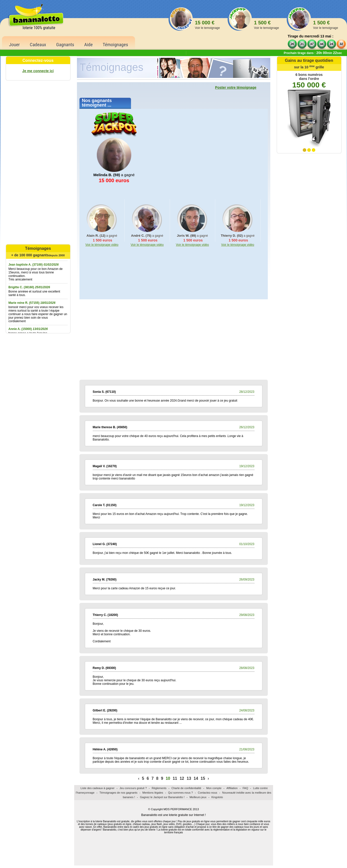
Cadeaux (38, 45)
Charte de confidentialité (186, 788)
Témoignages (116, 45)
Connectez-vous (38, 60)
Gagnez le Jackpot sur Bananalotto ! (162, 797)
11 (175, 778)
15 (203, 778)
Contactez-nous (208, 793)
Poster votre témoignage (236, 87)
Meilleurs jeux (198, 797)
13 (189, 778)
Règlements (159, 788)
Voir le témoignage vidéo (102, 245)
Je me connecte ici (38, 71)
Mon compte (214, 788)
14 (196, 778)
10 (168, 778)
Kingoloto (217, 797)
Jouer (14, 45)
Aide (89, 45)
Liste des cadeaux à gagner (97, 788)
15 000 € (207, 25)
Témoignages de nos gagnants (118, 793)
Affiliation (232, 788)
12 (182, 778)
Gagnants (65, 45)
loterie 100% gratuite (39, 28)
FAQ (245, 788)
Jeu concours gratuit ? (133, 788)
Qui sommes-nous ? (181, 793)
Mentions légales (153, 793)
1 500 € (266, 25)
